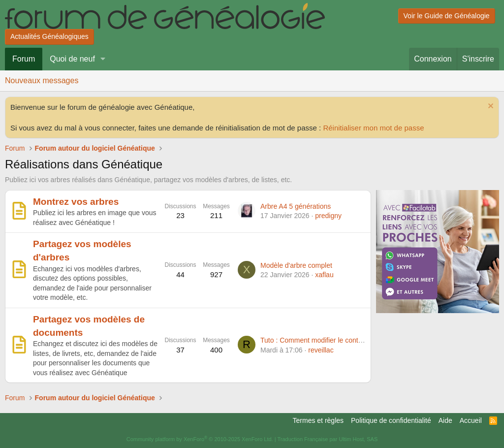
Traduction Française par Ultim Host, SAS (327, 439)
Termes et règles (318, 420)
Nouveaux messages (42, 80)
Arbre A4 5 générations (296, 206)
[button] (103, 59)
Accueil (471, 420)
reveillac (321, 350)
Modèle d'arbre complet (296, 265)
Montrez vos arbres (76, 202)
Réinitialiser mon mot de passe (373, 128)
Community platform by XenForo (200, 439)
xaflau (324, 275)
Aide (445, 420)
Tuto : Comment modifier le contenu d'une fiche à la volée (348, 340)
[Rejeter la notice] (489, 107)
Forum (24, 59)
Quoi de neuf (72, 59)
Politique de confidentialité (391, 420)
